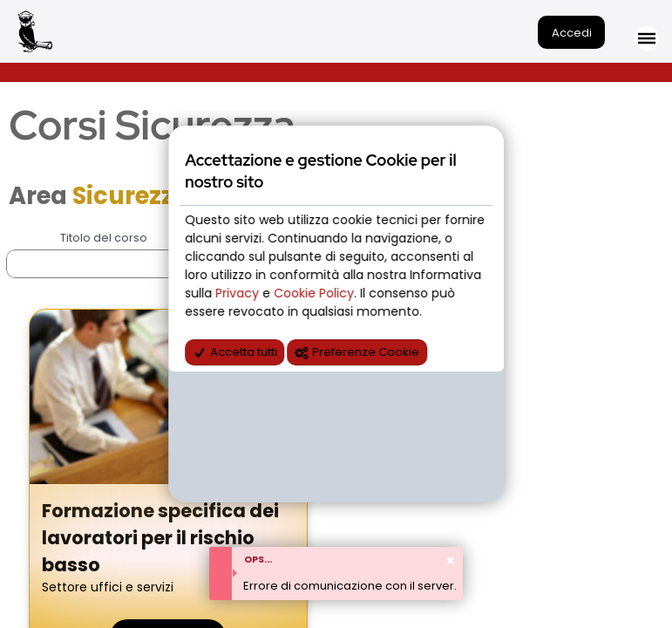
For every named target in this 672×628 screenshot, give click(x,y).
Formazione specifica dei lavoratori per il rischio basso (160, 538)
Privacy (239, 293)
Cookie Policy (314, 293)
